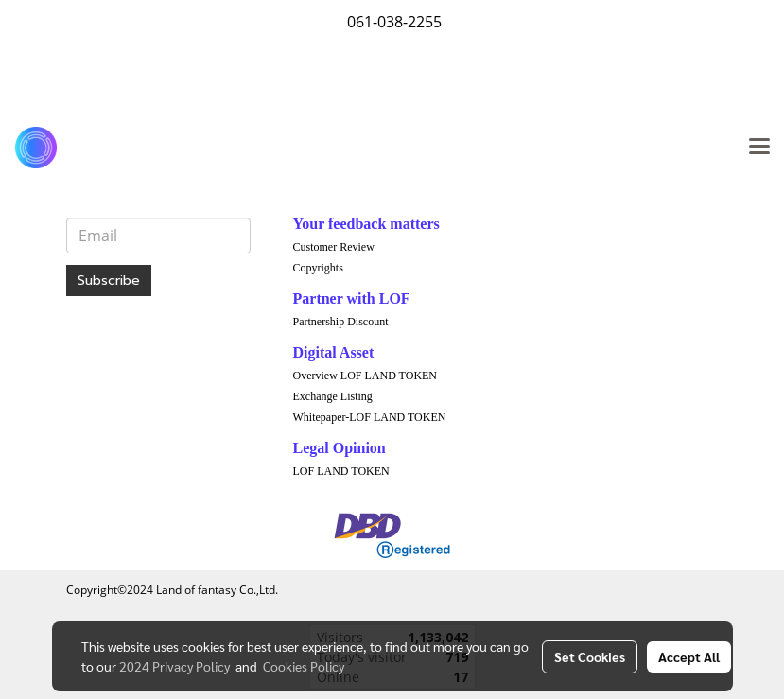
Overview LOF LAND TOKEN (366, 376)
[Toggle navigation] (759, 148)
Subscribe (109, 280)
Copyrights (318, 268)
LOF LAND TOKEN (341, 471)
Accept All (689, 656)
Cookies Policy (304, 666)
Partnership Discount (341, 322)
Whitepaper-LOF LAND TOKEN (370, 417)
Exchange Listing (333, 396)
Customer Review (334, 247)
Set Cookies (590, 656)
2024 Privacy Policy (174, 666)
